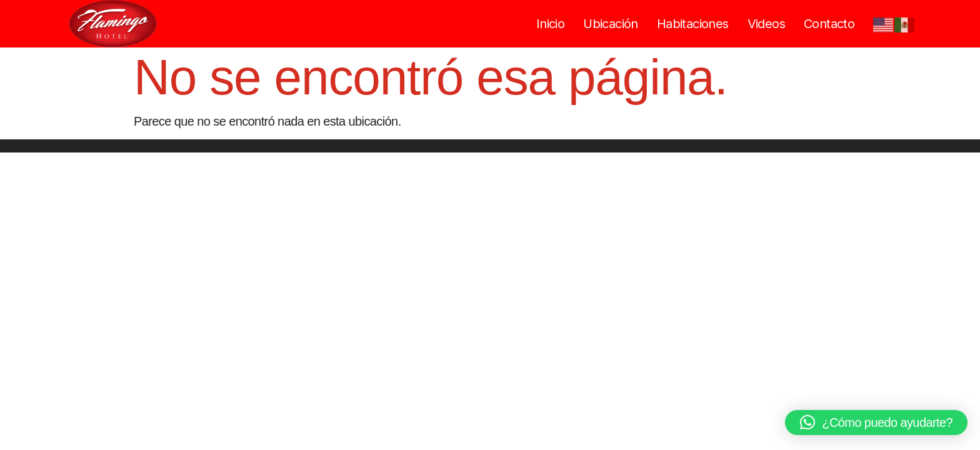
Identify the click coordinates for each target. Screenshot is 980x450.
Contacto (829, 24)
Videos (766, 24)
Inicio (550, 24)
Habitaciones (693, 24)
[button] (876, 422)
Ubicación (611, 24)
